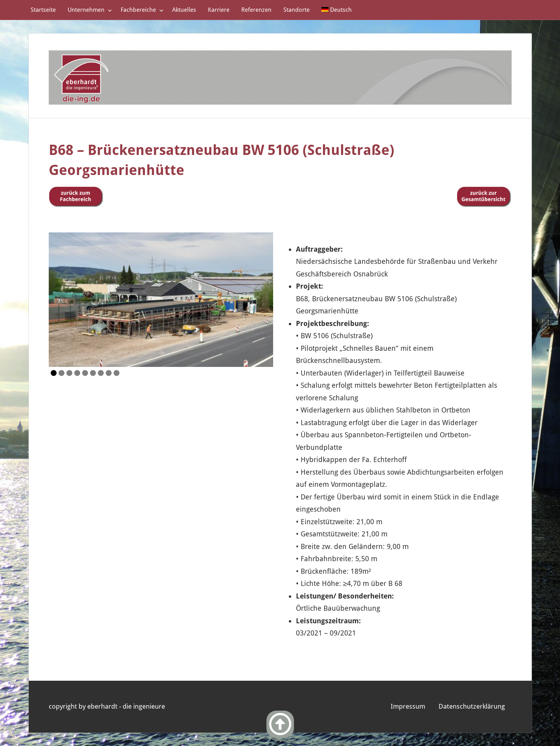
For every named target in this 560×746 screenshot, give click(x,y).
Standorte (297, 10)
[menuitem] (337, 10)
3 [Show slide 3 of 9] (69, 373)
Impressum (408, 706)
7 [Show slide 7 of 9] (101, 373)
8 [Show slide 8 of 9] (109, 373)
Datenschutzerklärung (472, 706)
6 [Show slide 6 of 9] (93, 373)
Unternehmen (90, 10)
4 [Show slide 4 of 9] (77, 373)
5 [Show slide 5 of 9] (85, 373)
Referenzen (256, 10)
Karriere (219, 10)
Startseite (43, 10)
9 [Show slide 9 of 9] (117, 373)
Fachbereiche (142, 10)
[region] (161, 300)
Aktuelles (184, 10)
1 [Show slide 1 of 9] (54, 373)
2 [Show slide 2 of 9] (62, 373)
